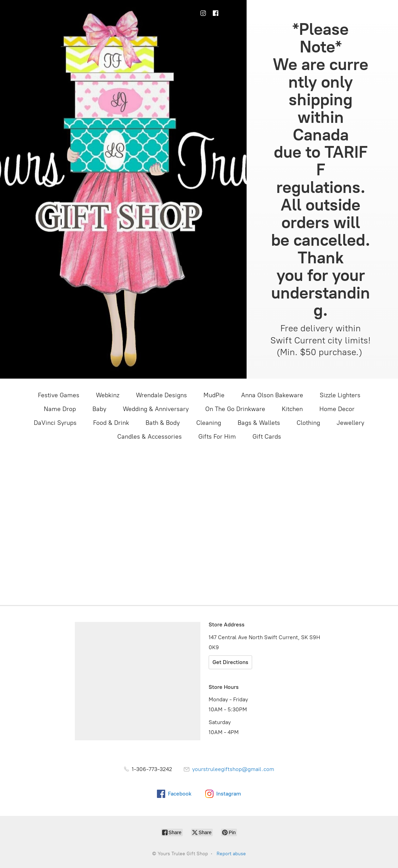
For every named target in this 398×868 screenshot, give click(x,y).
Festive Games (59, 395)
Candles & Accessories (150, 437)
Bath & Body (163, 423)
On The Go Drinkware (235, 409)
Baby (99, 409)
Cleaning (209, 423)
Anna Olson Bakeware (272, 395)
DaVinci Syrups (55, 423)
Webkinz (108, 395)
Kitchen (292, 409)
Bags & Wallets (259, 423)
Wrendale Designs (161, 395)
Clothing (308, 423)
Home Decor (337, 409)
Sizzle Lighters (340, 395)
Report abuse (231, 854)
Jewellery (350, 423)
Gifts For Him (217, 437)
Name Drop (60, 409)
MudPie (214, 395)
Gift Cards (267, 437)
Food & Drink (111, 423)
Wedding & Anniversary (156, 409)
